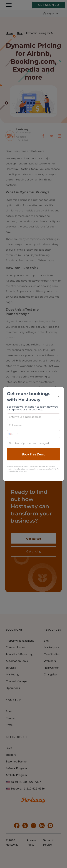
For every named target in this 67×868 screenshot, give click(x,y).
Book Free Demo (34, 454)
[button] (11, 434)
